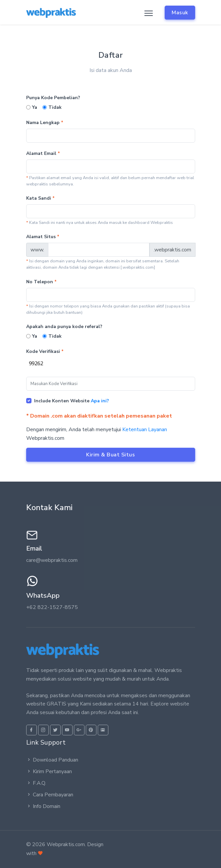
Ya (35, 107)
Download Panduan (52, 760)
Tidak (55, 107)
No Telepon (41, 282)
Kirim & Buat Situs (110, 455)
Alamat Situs (43, 237)
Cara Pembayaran (50, 795)
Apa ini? (100, 401)
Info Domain (43, 806)
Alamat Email (43, 153)
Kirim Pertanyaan (49, 771)
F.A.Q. (36, 783)
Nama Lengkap (45, 123)
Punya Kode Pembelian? (53, 98)
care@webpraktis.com (52, 560)
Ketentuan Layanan (145, 430)
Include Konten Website (72, 401)
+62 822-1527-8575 (52, 607)
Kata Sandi (40, 198)
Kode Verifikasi (45, 351)
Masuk (180, 13)
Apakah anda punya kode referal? (64, 327)
